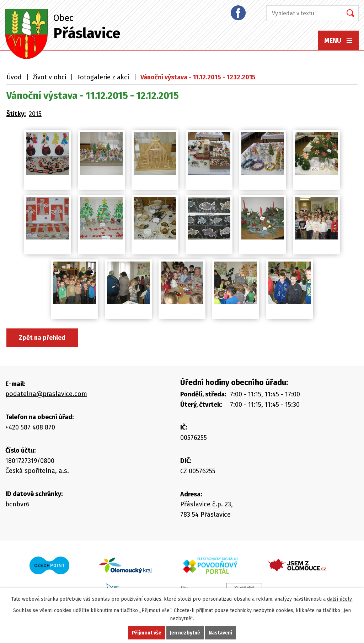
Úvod (14, 77)
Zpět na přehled (42, 338)
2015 (35, 114)
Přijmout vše (147, 633)
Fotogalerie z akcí (104, 77)
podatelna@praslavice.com (46, 394)
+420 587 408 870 (30, 427)
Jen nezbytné (185, 633)
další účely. (340, 599)
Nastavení (220, 633)
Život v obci (49, 77)
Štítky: (16, 114)
